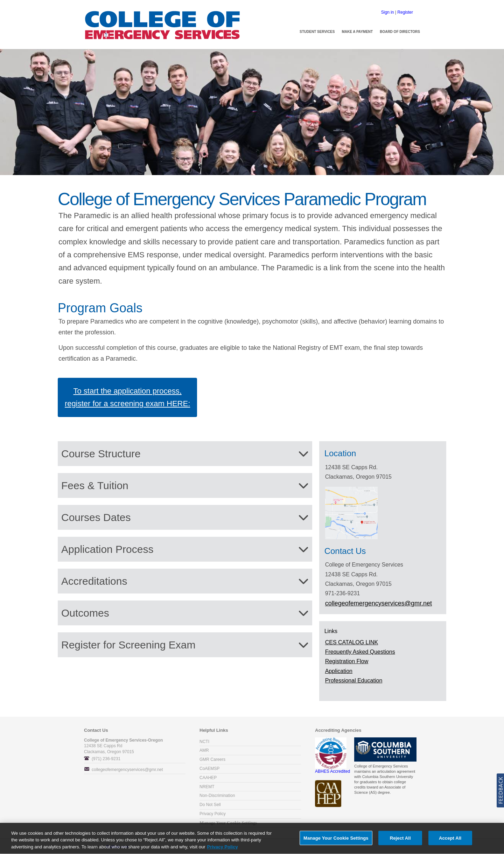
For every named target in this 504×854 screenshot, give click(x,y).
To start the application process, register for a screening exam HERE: (127, 397)
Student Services (317, 32)
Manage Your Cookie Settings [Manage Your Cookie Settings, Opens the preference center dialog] (336, 841)
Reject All (400, 841)
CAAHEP (208, 778)
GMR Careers (212, 759)
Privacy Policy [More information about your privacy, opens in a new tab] (223, 850)
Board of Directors (400, 32)
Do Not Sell (210, 805)
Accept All (450, 841)
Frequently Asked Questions (360, 652)
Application (339, 671)
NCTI (204, 742)
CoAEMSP (209, 769)
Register (405, 12)
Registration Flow (347, 661)
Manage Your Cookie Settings (228, 823)
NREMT (207, 787)
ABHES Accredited (332, 769)
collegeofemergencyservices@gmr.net (127, 770)
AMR (204, 750)
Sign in (388, 12)
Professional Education (354, 681)
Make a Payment (357, 32)
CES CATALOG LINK (352, 642)
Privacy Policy (213, 814)
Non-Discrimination (217, 796)
